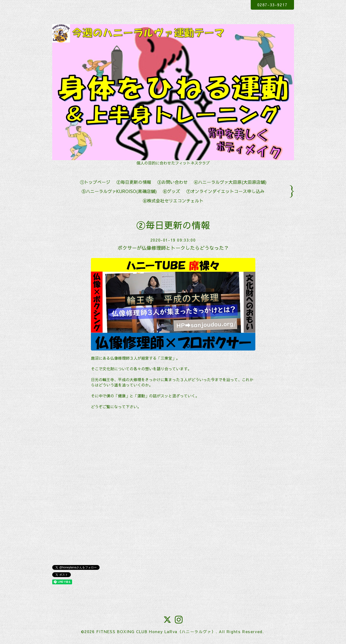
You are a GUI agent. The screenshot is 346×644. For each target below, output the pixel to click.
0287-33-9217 (272, 5)
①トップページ (95, 182)
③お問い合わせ (172, 182)
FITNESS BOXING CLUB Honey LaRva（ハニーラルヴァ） (156, 631)
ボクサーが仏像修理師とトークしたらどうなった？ (173, 248)
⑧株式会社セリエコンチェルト (173, 201)
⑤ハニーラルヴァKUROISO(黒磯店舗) (119, 191)
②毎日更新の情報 (134, 182)
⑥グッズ (171, 191)
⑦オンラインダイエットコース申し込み (225, 191)
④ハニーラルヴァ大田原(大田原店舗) (230, 182)
